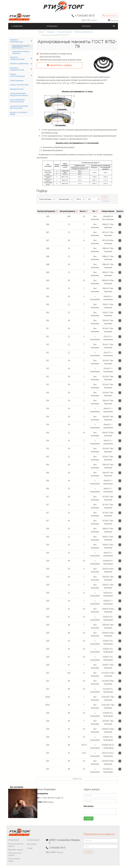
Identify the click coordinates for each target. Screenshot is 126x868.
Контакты (86, 26)
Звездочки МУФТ (17, 89)
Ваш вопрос (89, 806)
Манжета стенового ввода (19, 113)
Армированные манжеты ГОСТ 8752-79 (21, 47)
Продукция (52, 26)
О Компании (17, 26)
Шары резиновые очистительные (17, 101)
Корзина (113, 21)
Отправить (89, 818)
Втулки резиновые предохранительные (19, 94)
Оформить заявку (59, 65)
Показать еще (77, 779)
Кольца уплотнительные (21, 75)
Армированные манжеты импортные (21, 52)
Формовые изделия (65, 32)
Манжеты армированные (84, 32)
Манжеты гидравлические (21, 69)
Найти (105, 197)
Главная (41, 32)
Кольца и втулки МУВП (19, 85)
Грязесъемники (17, 81)
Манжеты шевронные (21, 64)
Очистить (106, 201)
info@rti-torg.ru (91, 20)
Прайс (30, 849)
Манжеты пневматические (21, 58)
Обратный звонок (110, 16)
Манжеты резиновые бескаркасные (19, 107)
